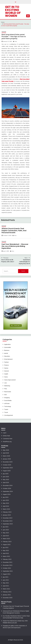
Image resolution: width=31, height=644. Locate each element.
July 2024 (6, 497)
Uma (16, 41)
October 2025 (7, 465)
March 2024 (6, 509)
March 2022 (6, 556)
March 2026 (6, 456)
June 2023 (6, 530)
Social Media (8, 400)
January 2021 (7, 595)
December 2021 (8, 562)
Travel (6, 412)
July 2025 (6, 474)
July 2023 (6, 527)
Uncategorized (8, 415)
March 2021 (6, 589)
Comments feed (7, 439)
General (4, 32)
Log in (5, 433)
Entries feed (6, 436)
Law (5, 383)
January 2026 (7, 459)
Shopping (7, 398)
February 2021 (7, 592)
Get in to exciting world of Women (13, 11)
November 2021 (8, 565)
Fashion (6, 362)
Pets (6, 389)
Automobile (7, 347)
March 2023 (6, 539)
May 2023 (6, 533)
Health (6, 374)
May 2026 (6, 450)
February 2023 (7, 542)
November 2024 (8, 485)
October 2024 (7, 488)
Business (7, 350)
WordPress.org (7, 442)
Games (6, 368)
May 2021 (6, 583)
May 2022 (6, 550)
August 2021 (7, 574)
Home (6, 377)
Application (7, 344)
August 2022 (7, 544)
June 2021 (6, 580)
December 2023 (8, 518)
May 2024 (6, 503)
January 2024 (7, 515)
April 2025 (6, 482)
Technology (8, 406)
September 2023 (8, 524)
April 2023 (6, 536)
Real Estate (8, 392)
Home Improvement (10, 380)
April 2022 (6, 553)
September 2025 (8, 468)
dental (6, 353)
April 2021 (6, 586)
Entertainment (8, 359)
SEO (5, 395)
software (7, 403)
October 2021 (7, 568)
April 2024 (6, 506)
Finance (6, 365)
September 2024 (8, 491)
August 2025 (7, 471)
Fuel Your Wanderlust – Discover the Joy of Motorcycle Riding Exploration (15, 246)
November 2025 (8, 462)
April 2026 (6, 453)
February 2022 (7, 559)
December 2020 (8, 598)
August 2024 (7, 494)
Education (7, 356)
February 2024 (7, 512)
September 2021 (8, 571)
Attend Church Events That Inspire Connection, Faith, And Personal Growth (14, 231)
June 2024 (6, 500)
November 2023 (8, 521)
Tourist (6, 409)
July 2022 (6, 547)
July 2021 (6, 577)
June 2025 (6, 477)
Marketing (7, 386)
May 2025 (6, 479)
